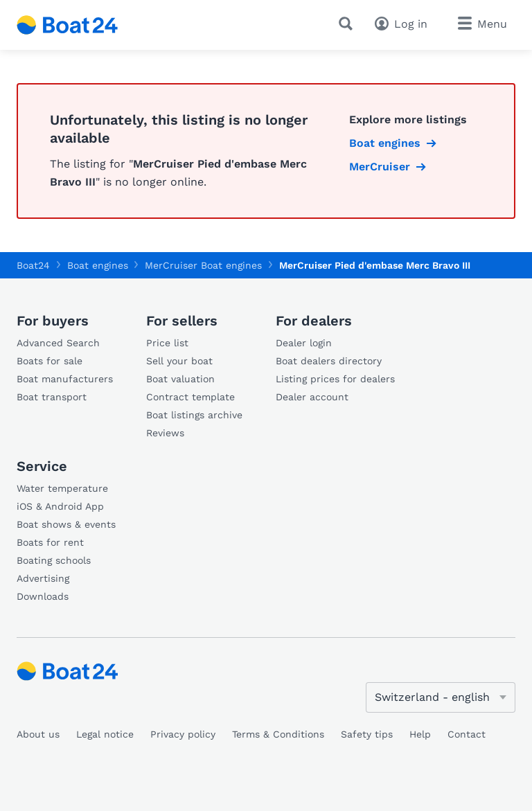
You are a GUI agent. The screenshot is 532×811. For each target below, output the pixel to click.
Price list (167, 343)
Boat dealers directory (329, 361)
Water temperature (62, 488)
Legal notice (105, 734)
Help (420, 734)
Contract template (190, 397)
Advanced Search (58, 343)
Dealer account (312, 397)
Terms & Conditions (278, 734)
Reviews (165, 433)
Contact (467, 734)
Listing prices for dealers (335, 379)
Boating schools (54, 560)
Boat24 (33, 265)
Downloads (43, 596)
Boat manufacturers (65, 379)
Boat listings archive (194, 415)
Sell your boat (179, 361)
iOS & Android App (60, 506)
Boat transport (52, 397)
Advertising (43, 578)
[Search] (348, 24)
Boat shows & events (66, 524)
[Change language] (441, 697)
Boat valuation (180, 379)
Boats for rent (50, 542)
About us (38, 734)
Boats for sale (50, 361)
